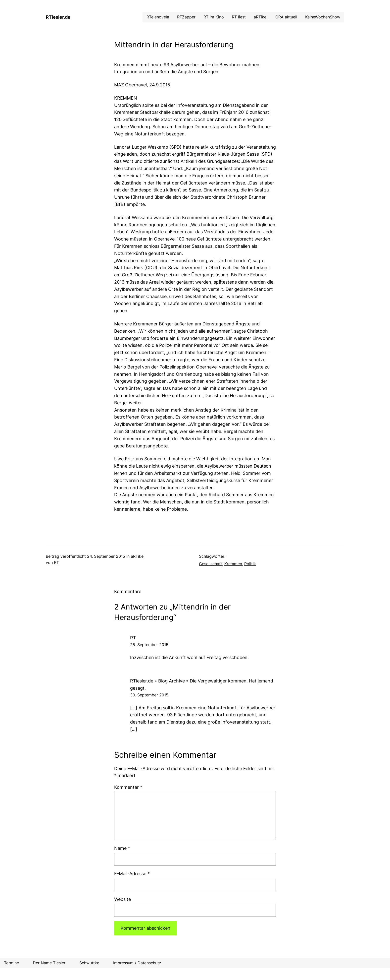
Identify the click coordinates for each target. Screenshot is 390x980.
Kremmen (233, 564)
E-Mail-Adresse (132, 874)
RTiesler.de (58, 17)
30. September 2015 (149, 695)
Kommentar (128, 787)
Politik (250, 564)
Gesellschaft (211, 564)
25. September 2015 (149, 645)
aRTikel (138, 556)
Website (122, 899)
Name (122, 848)
